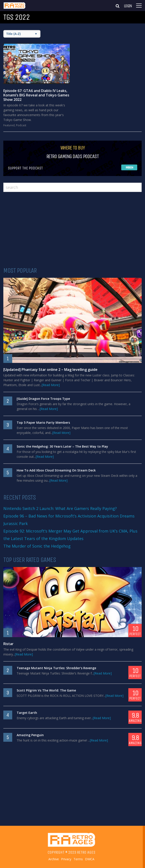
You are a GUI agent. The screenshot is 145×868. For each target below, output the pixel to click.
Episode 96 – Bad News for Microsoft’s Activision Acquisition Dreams (69, 516)
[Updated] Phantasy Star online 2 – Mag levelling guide (50, 370)
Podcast (21, 125)
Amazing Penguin (30, 735)
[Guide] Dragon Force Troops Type (43, 399)
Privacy (66, 859)
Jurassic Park (16, 523)
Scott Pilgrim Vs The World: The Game (46, 690)
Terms (78, 859)
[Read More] (51, 385)
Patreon (129, 168)
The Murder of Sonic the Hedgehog (37, 546)
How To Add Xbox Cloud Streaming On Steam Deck (56, 470)
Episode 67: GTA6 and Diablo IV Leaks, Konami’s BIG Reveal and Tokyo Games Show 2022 (36, 95)
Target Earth (27, 713)
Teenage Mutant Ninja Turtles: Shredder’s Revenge (56, 668)
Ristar (8, 644)
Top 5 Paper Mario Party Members (43, 423)
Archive (54, 859)
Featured (9, 125)
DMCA (90, 859)
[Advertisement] (72, 230)
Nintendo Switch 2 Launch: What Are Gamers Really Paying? (60, 508)
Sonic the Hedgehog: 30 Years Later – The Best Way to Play (62, 446)
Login (128, 6)
